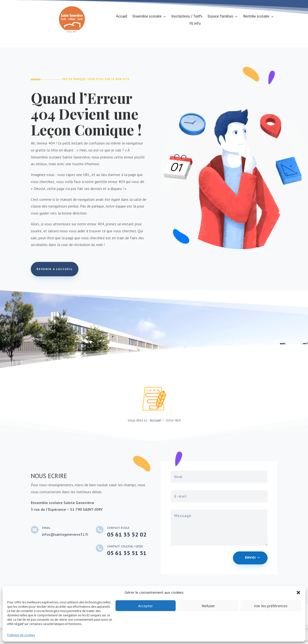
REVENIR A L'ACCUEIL (55, 269)
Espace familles (220, 17)
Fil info (195, 24)
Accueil (122, 17)
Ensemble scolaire (147, 17)
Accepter (146, 606)
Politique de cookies (21, 635)
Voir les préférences (271, 606)
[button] (298, 593)
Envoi (250, 558)
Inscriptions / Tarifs (187, 17)
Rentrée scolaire (256, 17)
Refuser (208, 606)
